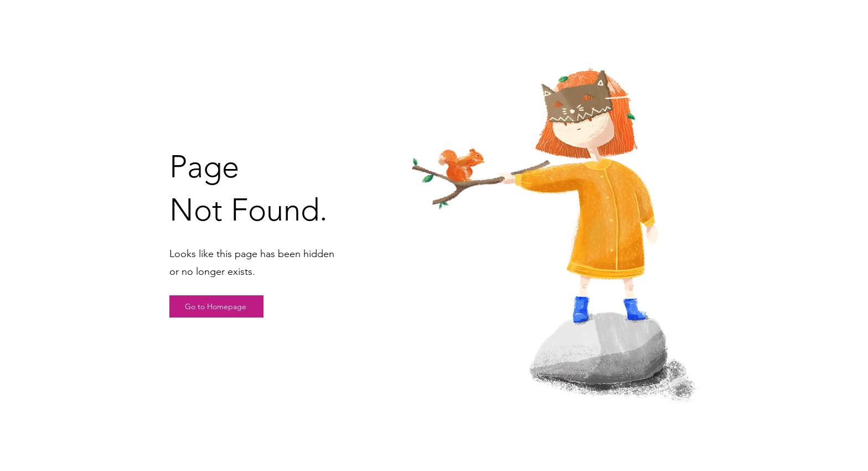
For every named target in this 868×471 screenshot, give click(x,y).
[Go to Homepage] (216, 306)
